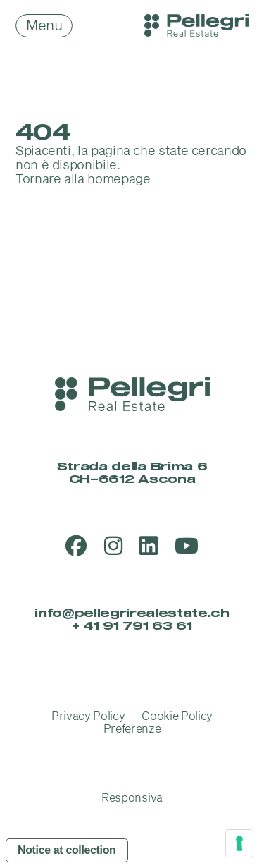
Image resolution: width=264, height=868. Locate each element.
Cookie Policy (177, 716)
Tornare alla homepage (83, 179)
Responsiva (132, 798)
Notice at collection (67, 850)
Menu (44, 26)
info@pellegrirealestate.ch (132, 613)
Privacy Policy (88, 716)
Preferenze (132, 729)
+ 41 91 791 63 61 (132, 626)
